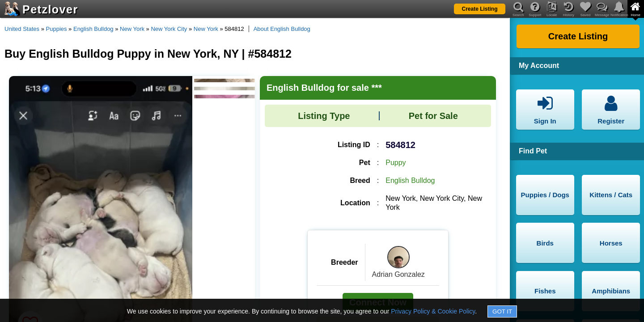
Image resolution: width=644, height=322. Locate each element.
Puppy (396, 163)
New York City (169, 29)
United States (22, 29)
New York (132, 29)
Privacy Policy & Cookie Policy (433, 311)
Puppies (57, 29)
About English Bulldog (282, 29)
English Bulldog (93, 29)
